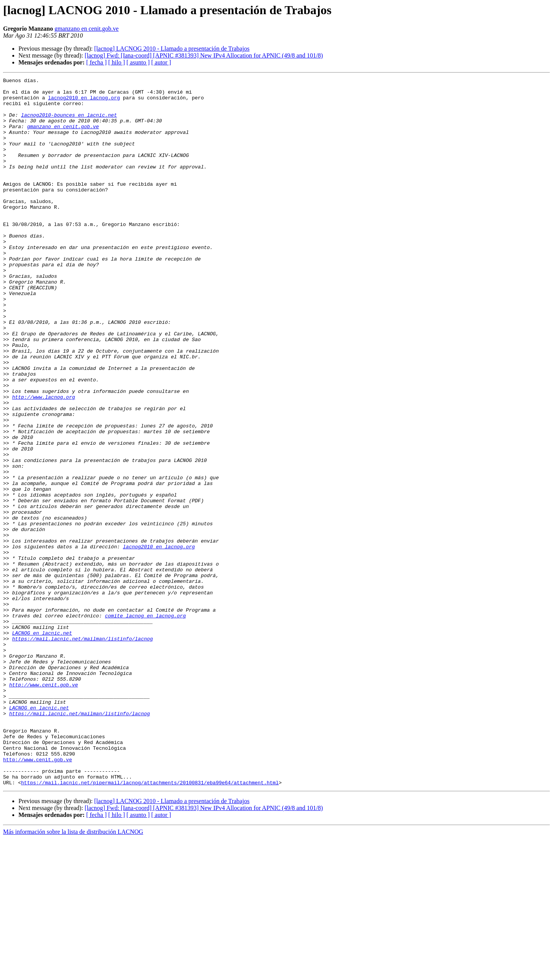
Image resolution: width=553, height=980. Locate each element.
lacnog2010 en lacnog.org (84, 102)
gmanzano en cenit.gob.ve (87, 29)
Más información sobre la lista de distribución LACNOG (73, 973)
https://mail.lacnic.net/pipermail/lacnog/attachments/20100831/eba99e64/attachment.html (150, 924)
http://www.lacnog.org (43, 461)
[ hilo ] (117, 62)
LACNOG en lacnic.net (42, 744)
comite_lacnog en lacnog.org (145, 724)
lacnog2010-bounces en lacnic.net (69, 123)
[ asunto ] (138, 62)
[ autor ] (161, 62)
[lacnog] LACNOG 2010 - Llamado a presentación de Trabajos (172, 49)
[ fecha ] (96, 62)
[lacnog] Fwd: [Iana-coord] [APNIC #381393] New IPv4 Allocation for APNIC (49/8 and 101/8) (204, 55)
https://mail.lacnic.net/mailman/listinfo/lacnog (82, 751)
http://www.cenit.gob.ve (44, 807)
